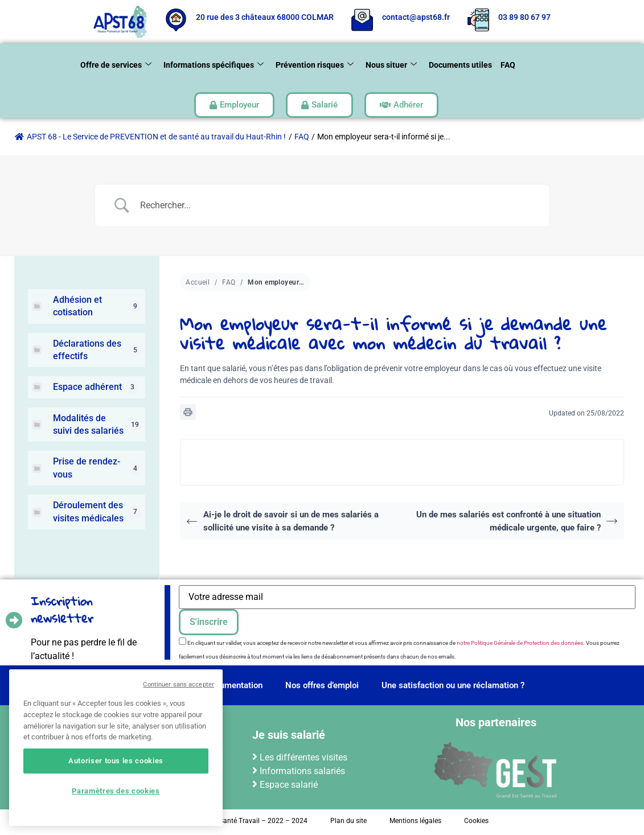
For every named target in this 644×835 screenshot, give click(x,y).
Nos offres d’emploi (322, 685)
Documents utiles (460, 65)
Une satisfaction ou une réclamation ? (453, 685)
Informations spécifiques (214, 65)
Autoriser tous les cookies (116, 761)
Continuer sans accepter (179, 684)
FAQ (508, 65)
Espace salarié (289, 785)
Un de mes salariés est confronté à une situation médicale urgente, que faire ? (517, 521)
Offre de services (116, 65)
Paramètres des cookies (116, 791)
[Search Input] (337, 205)
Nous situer (391, 65)
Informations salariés (302, 771)
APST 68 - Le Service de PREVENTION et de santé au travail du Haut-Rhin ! (150, 137)
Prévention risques (315, 65)
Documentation (234, 685)
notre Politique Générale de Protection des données (520, 643)
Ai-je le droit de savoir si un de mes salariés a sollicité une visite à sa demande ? (282, 521)
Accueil (198, 282)
